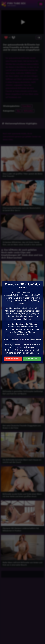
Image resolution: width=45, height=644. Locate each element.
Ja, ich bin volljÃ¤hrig (33, 359)
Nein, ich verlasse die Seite (14, 359)
